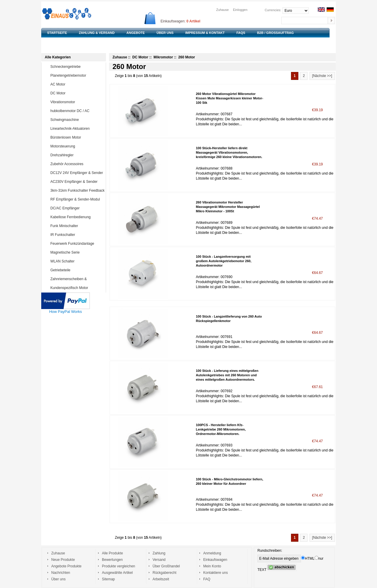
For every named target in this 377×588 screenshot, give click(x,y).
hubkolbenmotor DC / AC (77, 111)
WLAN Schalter (77, 261)
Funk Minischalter (77, 226)
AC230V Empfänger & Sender (77, 182)
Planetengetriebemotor (77, 75)
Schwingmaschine (77, 120)
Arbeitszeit (161, 579)
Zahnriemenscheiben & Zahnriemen (72, 283)
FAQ (207, 579)
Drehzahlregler (77, 155)
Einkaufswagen (215, 560)
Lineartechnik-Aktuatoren (77, 129)
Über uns (58, 579)
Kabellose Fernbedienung (77, 217)
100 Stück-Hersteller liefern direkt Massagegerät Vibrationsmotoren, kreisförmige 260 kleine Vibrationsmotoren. (229, 152)
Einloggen (240, 10)
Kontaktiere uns (215, 573)
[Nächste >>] (322, 76)
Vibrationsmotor (77, 102)
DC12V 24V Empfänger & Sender (77, 173)
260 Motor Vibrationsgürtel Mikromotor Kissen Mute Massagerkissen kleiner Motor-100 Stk (230, 98)
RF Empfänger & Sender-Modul (77, 199)
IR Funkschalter (77, 235)
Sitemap (108, 579)
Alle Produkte (112, 553)
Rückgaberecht (164, 573)
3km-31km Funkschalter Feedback (77, 190)
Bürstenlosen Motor (77, 137)
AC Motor (77, 84)
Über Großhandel (166, 566)
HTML (308, 559)
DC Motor (77, 93)
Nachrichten (61, 573)
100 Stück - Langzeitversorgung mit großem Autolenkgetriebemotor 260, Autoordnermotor (224, 261)
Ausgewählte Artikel (117, 573)
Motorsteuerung (77, 146)
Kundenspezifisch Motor (77, 288)
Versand (159, 560)
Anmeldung (212, 553)
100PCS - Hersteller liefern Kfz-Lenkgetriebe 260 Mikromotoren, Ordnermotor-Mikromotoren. (221, 429)
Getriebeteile (77, 270)
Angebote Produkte (66, 566)
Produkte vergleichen (119, 566)
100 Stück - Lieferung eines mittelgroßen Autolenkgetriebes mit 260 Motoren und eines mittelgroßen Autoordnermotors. (227, 375)
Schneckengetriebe (77, 67)
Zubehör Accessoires (77, 164)
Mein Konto (212, 566)
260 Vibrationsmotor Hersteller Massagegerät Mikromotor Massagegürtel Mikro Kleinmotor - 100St (228, 207)
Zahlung (159, 553)
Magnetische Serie (77, 252)
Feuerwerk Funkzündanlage (77, 244)
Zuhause (223, 10)
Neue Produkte (63, 560)
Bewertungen (112, 560)
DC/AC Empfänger (77, 208)
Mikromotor (163, 57)
